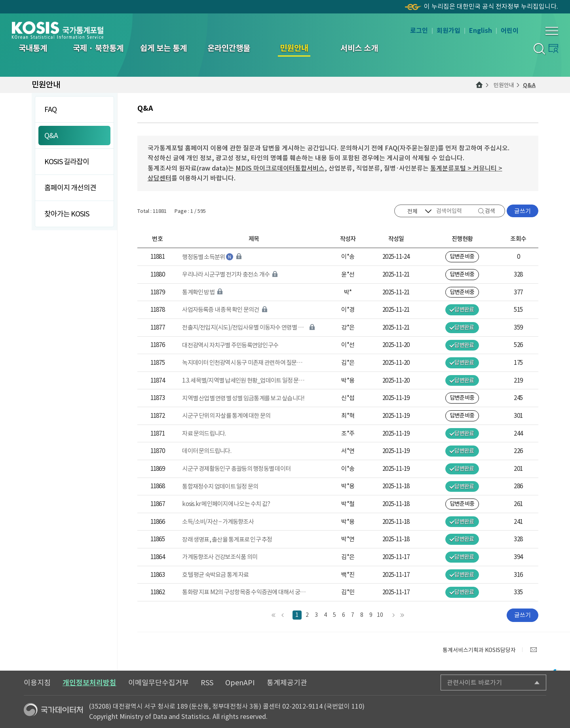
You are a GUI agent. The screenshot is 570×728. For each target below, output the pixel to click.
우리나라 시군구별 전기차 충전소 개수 (226, 274)
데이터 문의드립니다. (207, 451)
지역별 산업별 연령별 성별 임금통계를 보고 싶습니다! (243, 398)
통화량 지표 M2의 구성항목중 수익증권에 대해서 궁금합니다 (244, 592)
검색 (490, 211)
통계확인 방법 (198, 292)
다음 (393, 615)
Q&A (529, 85)
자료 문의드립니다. (204, 433)
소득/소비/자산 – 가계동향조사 (218, 522)
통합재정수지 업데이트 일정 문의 (220, 486)
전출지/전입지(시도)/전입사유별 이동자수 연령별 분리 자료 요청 (244, 327)
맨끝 (402, 615)
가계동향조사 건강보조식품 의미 (220, 557)
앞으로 (283, 615)
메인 (479, 85)
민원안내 (504, 85)
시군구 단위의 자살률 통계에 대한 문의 (226, 416)
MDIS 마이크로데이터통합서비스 (280, 168)
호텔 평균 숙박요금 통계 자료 (215, 575)
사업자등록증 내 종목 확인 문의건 (220, 310)
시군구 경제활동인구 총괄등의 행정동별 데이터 (236, 469)
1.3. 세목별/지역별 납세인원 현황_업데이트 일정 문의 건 (244, 380)
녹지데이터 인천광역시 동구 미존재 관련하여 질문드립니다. (244, 363)
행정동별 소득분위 (203, 257)
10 (380, 615)
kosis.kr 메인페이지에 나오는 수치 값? (226, 504)
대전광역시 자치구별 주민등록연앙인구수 (230, 345)
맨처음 (274, 615)
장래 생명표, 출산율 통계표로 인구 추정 (227, 539)
